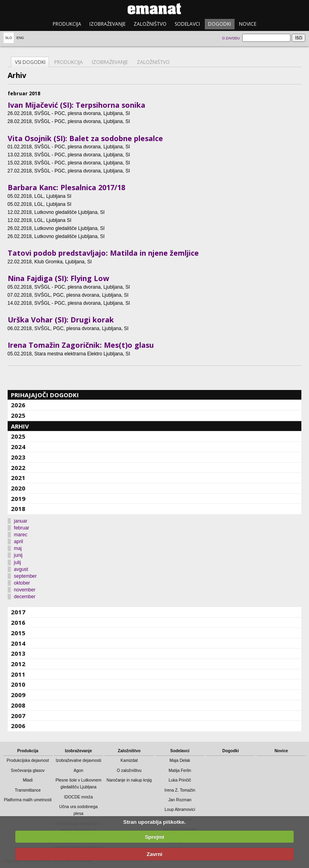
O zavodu (231, 38)
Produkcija (67, 24)
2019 (18, 499)
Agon (78, 771)
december (25, 597)
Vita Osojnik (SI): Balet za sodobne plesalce (85, 138)
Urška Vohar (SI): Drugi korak (61, 320)
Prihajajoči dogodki (45, 395)
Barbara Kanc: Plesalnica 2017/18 (66, 187)
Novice (248, 24)
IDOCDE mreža (78, 797)
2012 (18, 664)
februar (22, 528)
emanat (154, 9)
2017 (18, 612)
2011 (18, 674)
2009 (18, 695)
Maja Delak (180, 760)
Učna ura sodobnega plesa (78, 810)
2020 (18, 488)
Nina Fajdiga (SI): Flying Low (58, 278)
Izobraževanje (107, 24)
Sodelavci (187, 24)
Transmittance (28, 790)
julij (18, 562)
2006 (18, 726)
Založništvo (150, 24)
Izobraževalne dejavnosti (79, 760)
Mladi (28, 780)
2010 (18, 684)
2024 (18, 447)
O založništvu (129, 771)
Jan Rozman (180, 800)
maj (18, 548)
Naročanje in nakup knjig (129, 780)
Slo (9, 38)
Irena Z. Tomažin (180, 790)
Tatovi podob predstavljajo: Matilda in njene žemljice (103, 253)
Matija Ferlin (180, 771)
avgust (21, 569)
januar (21, 521)
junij (18, 555)
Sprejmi (154, 837)
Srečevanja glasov (28, 771)
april (19, 542)
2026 (18, 405)
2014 (18, 643)
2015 (18, 633)
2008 (18, 705)
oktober (22, 583)
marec (21, 535)
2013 (18, 653)
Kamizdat (129, 760)
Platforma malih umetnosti (28, 800)
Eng (20, 38)
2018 (18, 509)
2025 (18, 415)
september (26, 576)
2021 (18, 478)
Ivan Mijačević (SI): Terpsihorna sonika (76, 105)
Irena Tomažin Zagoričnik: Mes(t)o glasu (81, 345)
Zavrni (154, 854)
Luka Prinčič (180, 780)
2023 (18, 457)
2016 (18, 622)
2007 (18, 716)
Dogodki (219, 24)
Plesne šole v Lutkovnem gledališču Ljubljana (78, 784)
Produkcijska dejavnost (28, 760)
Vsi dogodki (30, 62)
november (25, 590)
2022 (18, 468)
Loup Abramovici (180, 810)
